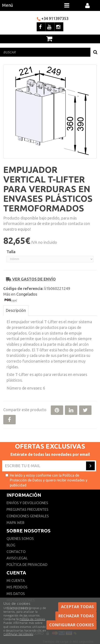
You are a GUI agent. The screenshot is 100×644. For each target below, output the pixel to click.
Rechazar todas (76, 616)
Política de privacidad (27, 565)
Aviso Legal (17, 558)
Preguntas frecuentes (27, 509)
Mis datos (16, 594)
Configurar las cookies (18, 634)
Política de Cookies (32, 619)
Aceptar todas (77, 607)
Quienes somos (20, 539)
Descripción (16, 310)
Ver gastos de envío (31, 279)
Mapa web (15, 523)
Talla (11, 252)
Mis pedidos (17, 587)
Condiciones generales (28, 516)
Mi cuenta (16, 581)
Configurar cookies (71, 625)
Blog (11, 545)
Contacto (16, 552)
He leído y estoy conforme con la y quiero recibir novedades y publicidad (46, 480)
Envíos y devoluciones (28, 503)
